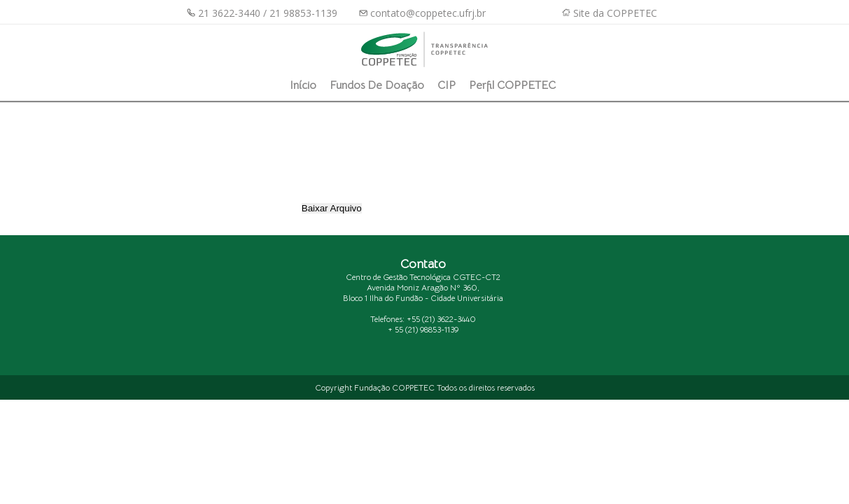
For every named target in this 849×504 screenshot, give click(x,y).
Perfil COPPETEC (512, 85)
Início (303, 85)
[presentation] (416, 169)
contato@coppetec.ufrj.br (422, 13)
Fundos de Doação (377, 85)
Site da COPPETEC (615, 13)
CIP (447, 85)
